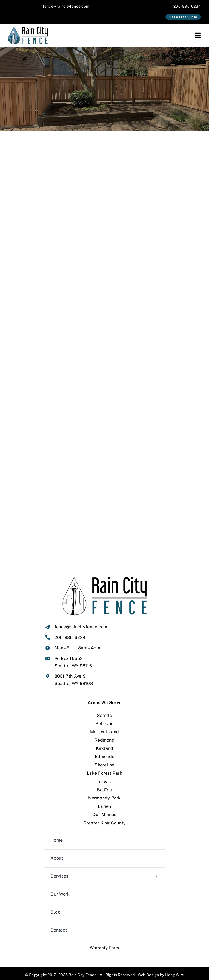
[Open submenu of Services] (156, 868)
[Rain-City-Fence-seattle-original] (29, 28)
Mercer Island (104, 724)
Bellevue (105, 716)
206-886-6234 (187, 6)
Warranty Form (104, 940)
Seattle (104, 707)
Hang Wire (174, 967)
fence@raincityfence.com (66, 6)
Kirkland (105, 740)
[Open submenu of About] (156, 850)
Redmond (104, 732)
